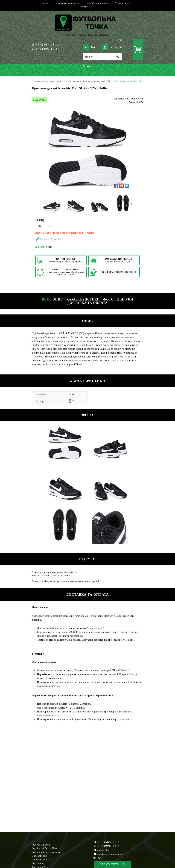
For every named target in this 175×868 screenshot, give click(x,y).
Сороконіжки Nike (43, 860)
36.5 (40, 226)
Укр (115, 40)
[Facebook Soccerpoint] (95, 858)
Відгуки (125, 299)
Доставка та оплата (68, 3)
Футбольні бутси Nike (45, 848)
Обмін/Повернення (97, 3)
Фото (108, 299)
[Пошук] (103, 57)
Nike (72, 394)
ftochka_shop (103, 850)
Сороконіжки (39, 856)
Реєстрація (112, 47)
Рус (121, 40)
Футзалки (37, 863)
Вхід (90, 47)
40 (49, 226)
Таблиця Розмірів (50, 239)
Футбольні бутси (42, 845)
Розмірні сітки (123, 3)
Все (45, 299)
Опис (58, 299)
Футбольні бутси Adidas (46, 852)
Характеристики (83, 299)
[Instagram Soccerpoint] (99, 858)
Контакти (86, 7)
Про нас (45, 3)
